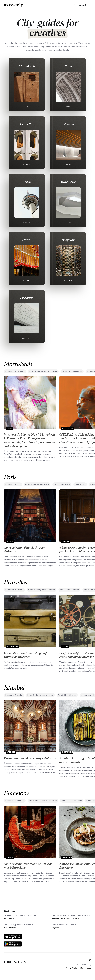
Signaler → (57, 928)
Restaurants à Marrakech (15, 371)
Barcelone (68, 182)
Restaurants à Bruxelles (14, 590)
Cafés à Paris (80, 484)
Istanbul (68, 124)
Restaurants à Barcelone (15, 801)
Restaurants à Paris (13, 484)
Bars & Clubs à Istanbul (67, 695)
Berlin (27, 182)
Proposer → (9, 918)
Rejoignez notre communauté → (66, 918)
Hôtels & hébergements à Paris (37, 484)
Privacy (88, 968)
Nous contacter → (12, 928)
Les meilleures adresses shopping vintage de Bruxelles (25, 655)
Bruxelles (27, 124)
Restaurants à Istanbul (14, 695)
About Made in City (74, 968)
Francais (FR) (82, 5)
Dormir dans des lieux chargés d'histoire (30, 758)
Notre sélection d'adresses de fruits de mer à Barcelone (28, 865)
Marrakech (27, 66)
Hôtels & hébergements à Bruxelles (42, 590)
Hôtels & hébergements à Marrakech (43, 371)
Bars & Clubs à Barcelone (72, 801)
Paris (68, 66)
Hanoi (27, 240)
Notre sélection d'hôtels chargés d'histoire (24, 549)
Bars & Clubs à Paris (62, 484)
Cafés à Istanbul (88, 695)
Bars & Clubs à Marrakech (72, 371)
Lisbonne (27, 298)
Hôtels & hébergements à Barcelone (43, 801)
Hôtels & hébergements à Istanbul (40, 695)
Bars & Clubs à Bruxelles (69, 590)
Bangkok (68, 240)
